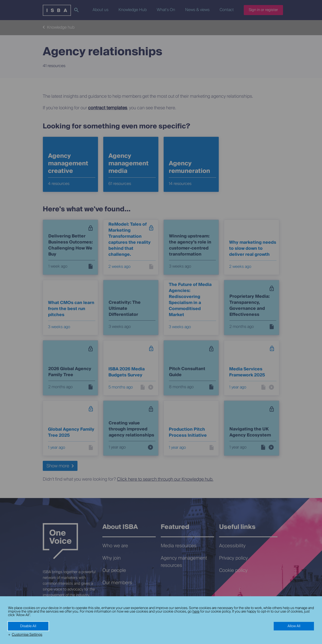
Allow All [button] (294, 626)
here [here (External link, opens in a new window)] (196, 612)
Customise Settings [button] (27, 635)
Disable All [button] (28, 626)
